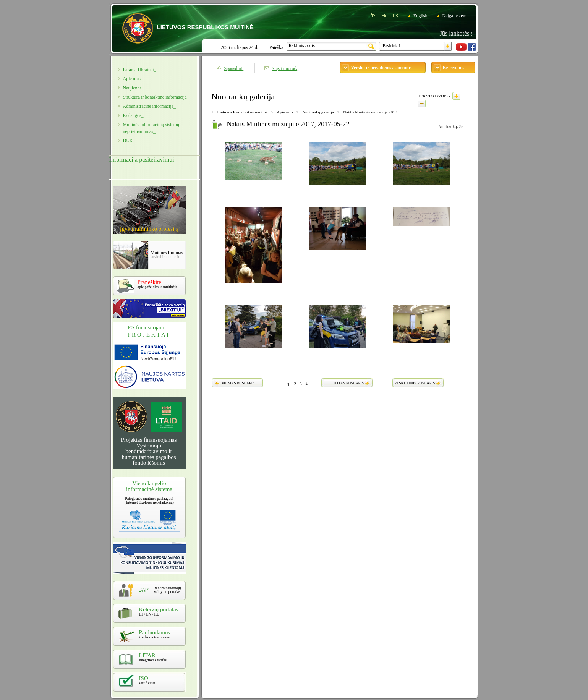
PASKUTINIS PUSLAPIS (415, 383)
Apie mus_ (133, 79)
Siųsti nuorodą (285, 68)
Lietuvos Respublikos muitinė (243, 112)
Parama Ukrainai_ (140, 70)
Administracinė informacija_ (149, 106)
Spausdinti (234, 68)
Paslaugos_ (133, 115)
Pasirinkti (392, 46)
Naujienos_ (134, 88)
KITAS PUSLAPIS (349, 383)
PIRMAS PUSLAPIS (238, 383)
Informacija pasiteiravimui (142, 160)
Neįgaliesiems (455, 16)
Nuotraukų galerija (318, 112)
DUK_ (129, 141)
